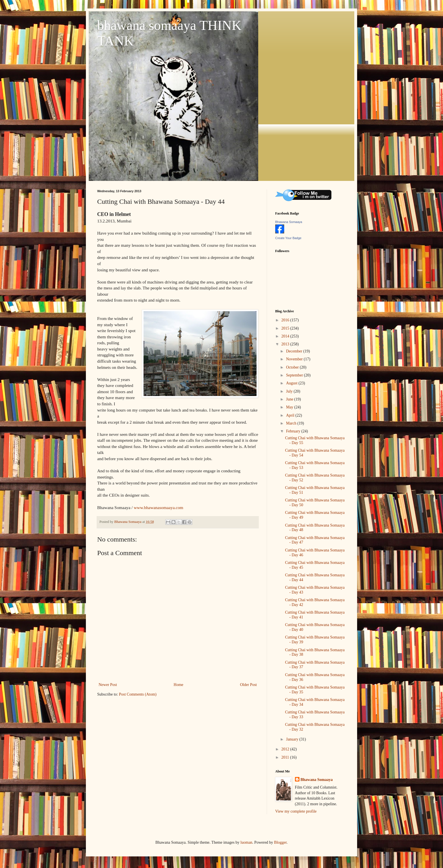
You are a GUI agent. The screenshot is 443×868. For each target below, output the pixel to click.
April (291, 415)
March (292, 423)
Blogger (280, 842)
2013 (286, 344)
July (290, 391)
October (293, 367)
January (293, 739)
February (294, 431)
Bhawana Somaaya (289, 222)
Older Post (249, 685)
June (290, 399)
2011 (286, 757)
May (290, 407)
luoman (246, 842)
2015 (286, 328)
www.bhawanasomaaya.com (159, 507)
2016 (286, 320)
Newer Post (108, 685)
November (295, 359)
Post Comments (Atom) (138, 694)
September (295, 375)
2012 (286, 749)
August (292, 383)
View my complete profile (296, 811)
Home (179, 685)
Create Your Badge (288, 238)
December (295, 351)
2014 (286, 336)
